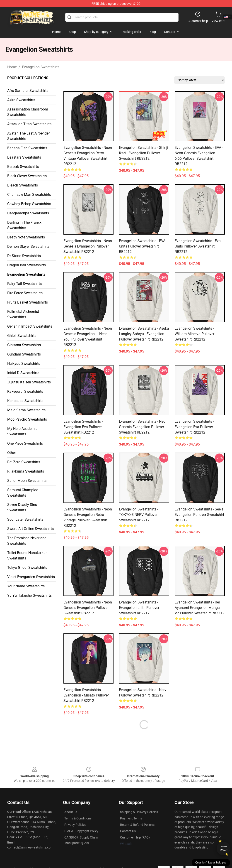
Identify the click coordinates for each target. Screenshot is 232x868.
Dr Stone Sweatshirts (24, 256)
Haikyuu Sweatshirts (24, 364)
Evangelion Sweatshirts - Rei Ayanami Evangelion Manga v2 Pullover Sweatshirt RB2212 (199, 608)
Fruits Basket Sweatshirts (28, 302)
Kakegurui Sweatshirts (25, 391)
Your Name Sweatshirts (26, 586)
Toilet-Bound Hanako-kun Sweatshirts (27, 555)
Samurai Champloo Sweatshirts (23, 493)
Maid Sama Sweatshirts (26, 410)
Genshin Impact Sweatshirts (30, 326)
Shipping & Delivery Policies (139, 812)
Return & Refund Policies (137, 825)
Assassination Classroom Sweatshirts (28, 112)
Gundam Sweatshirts (24, 354)
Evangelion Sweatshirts (41, 67)
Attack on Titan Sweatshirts (29, 124)
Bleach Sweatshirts (23, 185)
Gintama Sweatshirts (24, 345)
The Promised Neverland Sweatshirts (27, 541)
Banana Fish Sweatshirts (27, 148)
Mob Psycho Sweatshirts (27, 419)
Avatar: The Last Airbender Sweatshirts (28, 136)
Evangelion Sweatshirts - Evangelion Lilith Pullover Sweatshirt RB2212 (139, 608)
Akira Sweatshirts (21, 100)
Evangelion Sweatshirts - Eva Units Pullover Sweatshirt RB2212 (198, 246)
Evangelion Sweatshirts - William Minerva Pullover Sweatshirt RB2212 (195, 334)
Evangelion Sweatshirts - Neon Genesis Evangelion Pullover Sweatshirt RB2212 (88, 246)
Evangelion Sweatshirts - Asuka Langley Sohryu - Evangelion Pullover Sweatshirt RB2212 (144, 334)
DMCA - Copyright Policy (81, 831)
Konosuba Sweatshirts (25, 401)
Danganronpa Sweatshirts (28, 213)
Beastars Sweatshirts (24, 157)
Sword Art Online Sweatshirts (30, 529)
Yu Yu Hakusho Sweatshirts (29, 595)
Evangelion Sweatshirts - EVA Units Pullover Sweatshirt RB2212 (142, 246)
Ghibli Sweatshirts (22, 336)
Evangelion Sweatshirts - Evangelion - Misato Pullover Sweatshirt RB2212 (86, 695)
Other (12, 453)
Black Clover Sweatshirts (27, 176)
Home (12, 67)
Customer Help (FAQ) (135, 837)
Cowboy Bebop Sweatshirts (29, 204)
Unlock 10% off (224, 848)
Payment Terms (131, 818)
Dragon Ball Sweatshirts (27, 265)
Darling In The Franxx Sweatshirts (24, 225)
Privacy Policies (75, 825)
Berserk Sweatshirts (23, 167)
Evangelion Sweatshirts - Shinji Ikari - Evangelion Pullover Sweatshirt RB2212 (144, 153)
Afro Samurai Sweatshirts (28, 91)
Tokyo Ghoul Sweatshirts (27, 568)
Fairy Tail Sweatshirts (24, 284)
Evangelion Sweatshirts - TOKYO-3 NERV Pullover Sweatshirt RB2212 (139, 515)
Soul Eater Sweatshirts (25, 519)
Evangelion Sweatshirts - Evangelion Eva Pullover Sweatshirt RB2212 (83, 427)
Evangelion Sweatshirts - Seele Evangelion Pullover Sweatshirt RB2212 (199, 515)
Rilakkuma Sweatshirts (26, 471)
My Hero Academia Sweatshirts (22, 431)
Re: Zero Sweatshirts (24, 462)
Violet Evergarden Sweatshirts (31, 577)
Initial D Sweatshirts (23, 373)
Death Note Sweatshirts (26, 237)
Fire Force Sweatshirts (25, 293)
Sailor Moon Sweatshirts (27, 481)
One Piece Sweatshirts (25, 443)
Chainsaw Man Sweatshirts (29, 195)
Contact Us (128, 831)
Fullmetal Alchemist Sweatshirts (23, 314)
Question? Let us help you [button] (211, 863)
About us (71, 812)
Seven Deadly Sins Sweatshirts (22, 507)
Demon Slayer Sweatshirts (28, 246)
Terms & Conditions (78, 818)
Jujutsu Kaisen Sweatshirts (29, 382)
